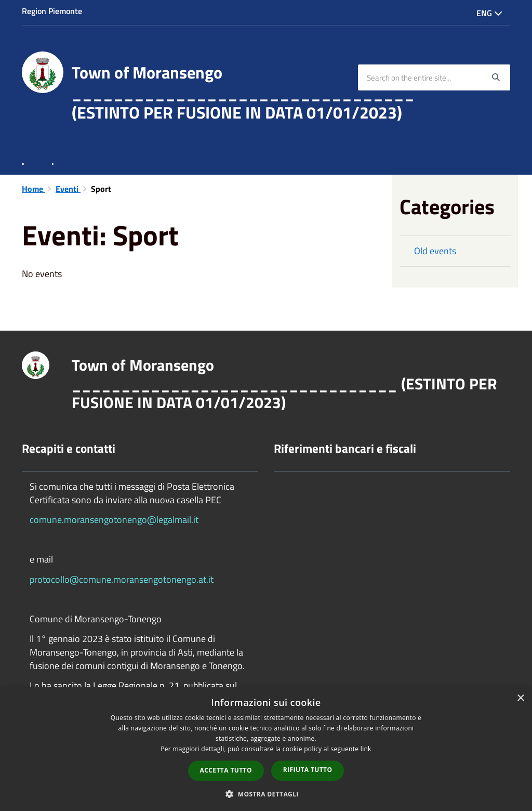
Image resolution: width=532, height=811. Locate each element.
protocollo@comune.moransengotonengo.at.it (122, 579)
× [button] (520, 698)
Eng (489, 13)
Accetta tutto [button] (226, 770)
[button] (266, 794)
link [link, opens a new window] (366, 749)
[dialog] (266, 749)
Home (34, 189)
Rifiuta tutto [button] (308, 770)
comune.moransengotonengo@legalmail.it (114, 520)
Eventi (68, 189)
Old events (435, 251)
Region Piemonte (52, 11)
